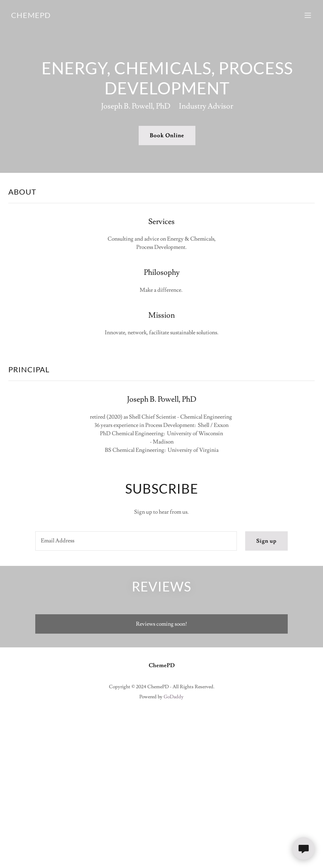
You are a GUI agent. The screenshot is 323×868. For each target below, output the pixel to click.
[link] (31, 16)
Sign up (266, 541)
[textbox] (136, 541)
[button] (308, 15)
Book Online (167, 136)
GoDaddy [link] (174, 697)
